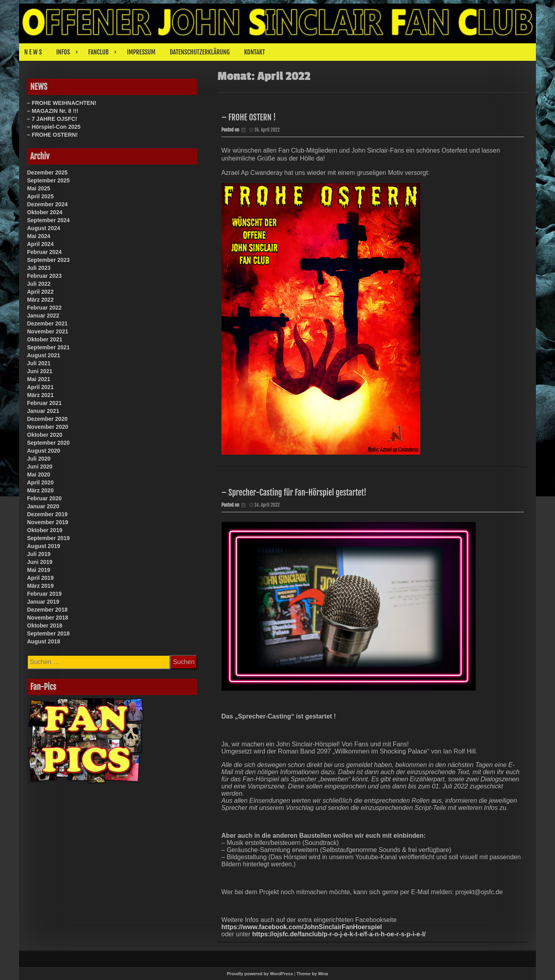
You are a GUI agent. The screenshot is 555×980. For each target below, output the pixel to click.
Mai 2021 (39, 379)
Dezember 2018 (47, 610)
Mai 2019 (39, 570)
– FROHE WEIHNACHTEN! (62, 103)
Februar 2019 (44, 594)
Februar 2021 (44, 403)
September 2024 (48, 220)
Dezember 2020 (47, 419)
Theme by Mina (312, 974)
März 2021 (40, 395)
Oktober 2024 (45, 212)
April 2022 (40, 292)
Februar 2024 (44, 252)
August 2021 (44, 355)
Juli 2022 (39, 284)
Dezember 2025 (47, 172)
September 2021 (48, 347)
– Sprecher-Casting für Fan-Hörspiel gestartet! (294, 493)
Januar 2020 (43, 506)
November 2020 (48, 427)
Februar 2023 (44, 276)
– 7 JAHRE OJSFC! (52, 119)
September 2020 (48, 443)
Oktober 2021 (45, 339)
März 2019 (40, 586)
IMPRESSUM (141, 52)
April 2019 (40, 578)
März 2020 (40, 490)
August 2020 (44, 451)
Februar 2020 (44, 498)
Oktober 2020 (45, 435)
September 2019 (48, 538)
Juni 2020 (40, 467)
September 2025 (48, 180)
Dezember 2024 (47, 204)
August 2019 (44, 546)
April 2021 (40, 387)
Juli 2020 (39, 459)
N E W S (33, 52)
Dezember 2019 (47, 514)
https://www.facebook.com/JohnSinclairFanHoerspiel (302, 927)
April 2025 (40, 196)
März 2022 (40, 300)
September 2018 (48, 633)
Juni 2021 (40, 371)
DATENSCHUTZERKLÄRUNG (200, 52)
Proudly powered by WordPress (260, 974)
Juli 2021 (39, 363)
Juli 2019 (39, 554)
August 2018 (44, 641)
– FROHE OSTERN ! (249, 117)
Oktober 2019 (45, 530)
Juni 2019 (40, 562)
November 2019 (48, 522)
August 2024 (44, 228)
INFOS (63, 52)
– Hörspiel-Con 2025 (54, 127)
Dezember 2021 (47, 323)
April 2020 (40, 482)
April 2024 (40, 244)
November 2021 (48, 331)
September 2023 (48, 260)
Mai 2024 (39, 236)
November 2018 (48, 618)
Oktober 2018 (45, 626)
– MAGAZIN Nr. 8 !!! (53, 111)
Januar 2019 (43, 602)
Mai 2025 (39, 188)
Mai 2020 (39, 475)
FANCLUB (98, 52)
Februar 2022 (44, 308)
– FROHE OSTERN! (52, 135)
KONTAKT (255, 52)
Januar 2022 (43, 316)
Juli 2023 (39, 268)
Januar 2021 (43, 411)
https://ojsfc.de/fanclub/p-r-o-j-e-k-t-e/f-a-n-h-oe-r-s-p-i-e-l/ (339, 934)
